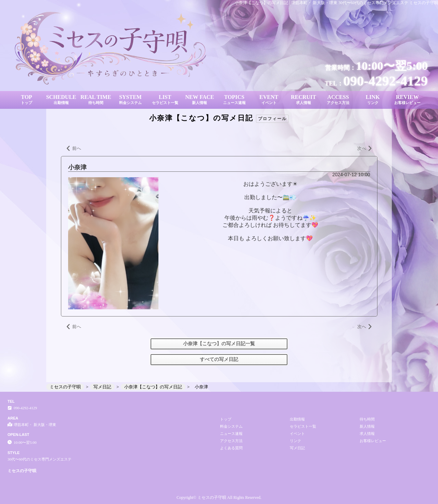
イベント (297, 434)
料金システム (231, 426)
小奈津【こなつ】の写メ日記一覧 (219, 344)
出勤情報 (297, 419)
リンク (295, 441)
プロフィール (272, 119)
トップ (226, 419)
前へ (74, 149)
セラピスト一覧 (303, 426)
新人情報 (367, 426)
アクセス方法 (231, 441)
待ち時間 (367, 419)
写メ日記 (297, 448)
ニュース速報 (231, 434)
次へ (365, 149)
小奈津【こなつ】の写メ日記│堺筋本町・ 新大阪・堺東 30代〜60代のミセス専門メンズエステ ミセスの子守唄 (336, 3)
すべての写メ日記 (219, 359)
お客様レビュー (373, 441)
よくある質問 (231, 448)
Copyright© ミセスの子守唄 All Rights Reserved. (219, 497)
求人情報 (367, 434)
